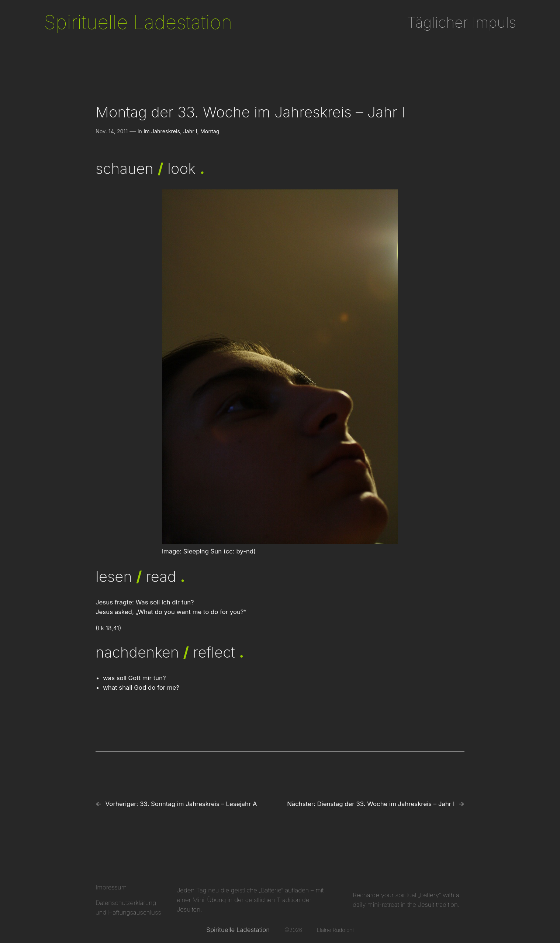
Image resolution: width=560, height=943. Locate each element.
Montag (210, 131)
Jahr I (190, 131)
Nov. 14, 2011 (112, 131)
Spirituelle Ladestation (138, 22)
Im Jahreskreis (162, 131)
